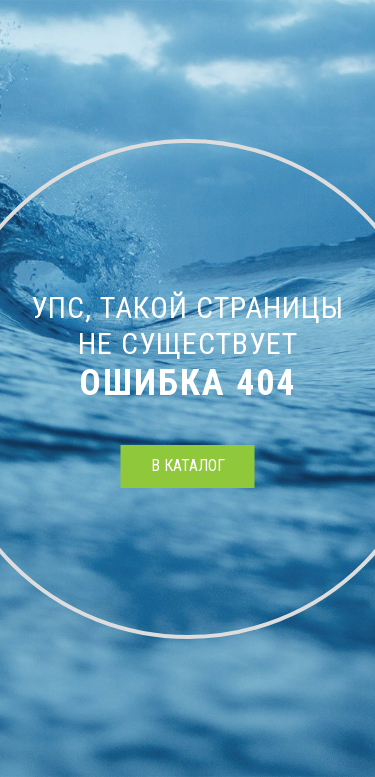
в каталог (188, 465)
